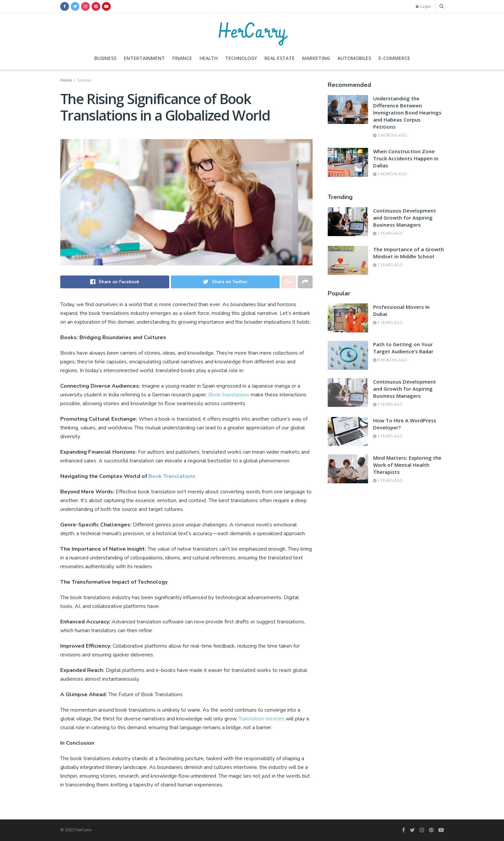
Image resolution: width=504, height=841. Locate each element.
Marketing (316, 58)
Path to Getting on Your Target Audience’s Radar (403, 348)
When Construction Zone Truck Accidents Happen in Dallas (406, 158)
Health (209, 58)
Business (105, 58)
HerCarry (252, 30)
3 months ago (390, 174)
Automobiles (354, 58)
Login (423, 6)
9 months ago (390, 360)
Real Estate (280, 58)
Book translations (229, 395)
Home (66, 80)
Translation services (261, 719)
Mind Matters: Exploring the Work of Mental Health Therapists (407, 465)
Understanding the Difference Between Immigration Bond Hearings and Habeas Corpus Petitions (407, 112)
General (84, 80)
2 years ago (388, 234)
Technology (241, 58)
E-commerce (394, 58)
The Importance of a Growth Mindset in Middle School (408, 253)
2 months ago (390, 136)
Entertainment (144, 58)
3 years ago (388, 323)
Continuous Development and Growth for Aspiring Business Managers (405, 218)
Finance (182, 58)
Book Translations (172, 476)
